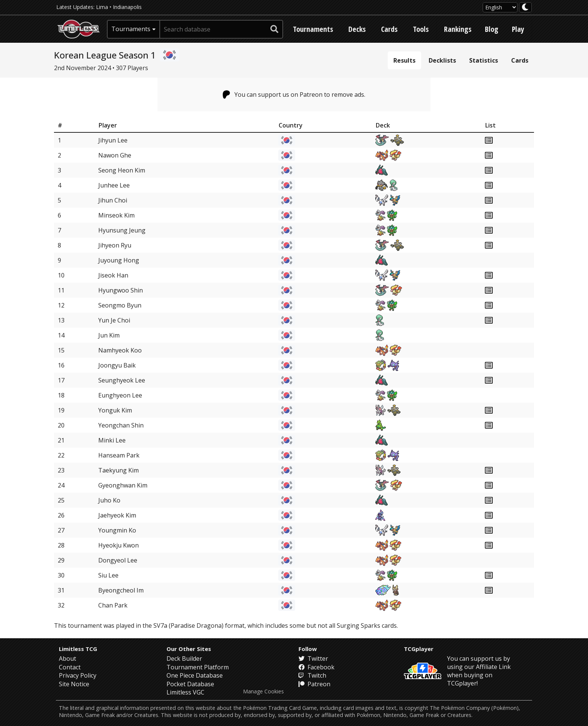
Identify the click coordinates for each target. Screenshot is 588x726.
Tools (421, 29)
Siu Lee (108, 575)
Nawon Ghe (115, 155)
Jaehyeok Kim (117, 515)
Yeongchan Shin (121, 425)
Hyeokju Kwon (118, 545)
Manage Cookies (263, 691)
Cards (389, 29)
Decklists (442, 60)
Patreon (314, 684)
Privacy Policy (78, 675)
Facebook (316, 667)
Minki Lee (112, 440)
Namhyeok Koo (120, 350)
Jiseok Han (113, 275)
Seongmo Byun (120, 305)
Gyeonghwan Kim (123, 485)
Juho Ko (109, 500)
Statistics (484, 60)
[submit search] (274, 29)
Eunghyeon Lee (120, 395)
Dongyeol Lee (118, 560)
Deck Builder (184, 658)
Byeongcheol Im (121, 590)
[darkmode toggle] (525, 7)
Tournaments (313, 29)
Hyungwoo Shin (121, 290)
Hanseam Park (119, 455)
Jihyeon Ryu (115, 245)
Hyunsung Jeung (122, 230)
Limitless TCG (78, 649)
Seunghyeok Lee (122, 380)
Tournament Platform (198, 667)
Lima (102, 7)
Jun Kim (109, 335)
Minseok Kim (116, 215)
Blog (492, 29)
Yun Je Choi (114, 320)
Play (518, 29)
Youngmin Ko (117, 530)
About (67, 658)
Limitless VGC (185, 692)
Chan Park (113, 605)
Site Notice (74, 684)
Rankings (458, 29)
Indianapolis (127, 7)
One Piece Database (195, 675)
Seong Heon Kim (122, 170)
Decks (357, 29)
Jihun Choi (113, 200)
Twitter (313, 658)
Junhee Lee (114, 185)
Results (404, 60)
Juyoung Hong (119, 260)
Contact (70, 667)
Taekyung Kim (118, 470)
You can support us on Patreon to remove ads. (294, 94)
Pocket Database (190, 684)
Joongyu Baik (117, 365)
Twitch (312, 675)
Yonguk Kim (115, 410)
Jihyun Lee (113, 140)
